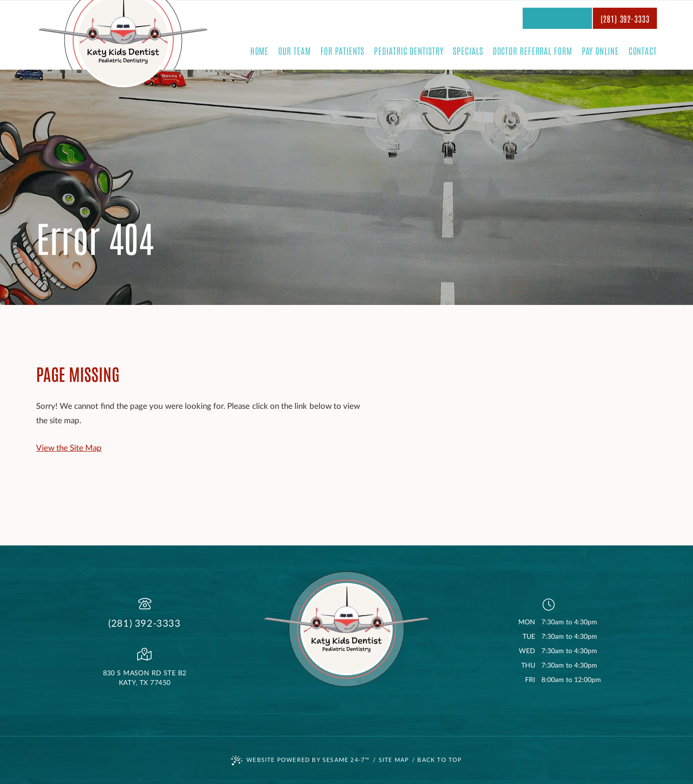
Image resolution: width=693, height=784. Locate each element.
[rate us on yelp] (534, 18)
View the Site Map (69, 448)
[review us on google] (557, 18)
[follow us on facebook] (546, 18)
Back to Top (439, 760)
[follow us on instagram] (580, 18)
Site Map (394, 760)
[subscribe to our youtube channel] (569, 18)
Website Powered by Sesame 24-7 (300, 760)
